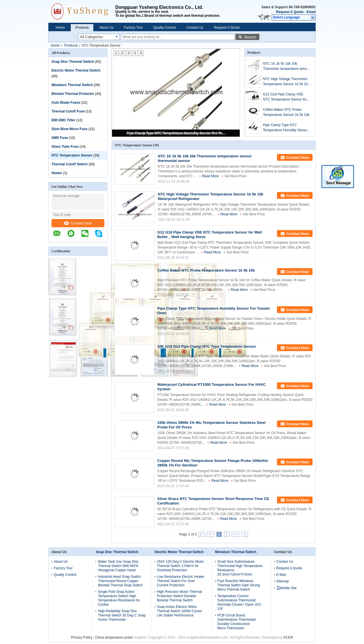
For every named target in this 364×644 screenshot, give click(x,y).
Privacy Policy (82, 637)
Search (250, 37)
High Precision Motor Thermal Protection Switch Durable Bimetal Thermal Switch (180, 596)
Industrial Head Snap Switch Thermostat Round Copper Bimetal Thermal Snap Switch (120, 581)
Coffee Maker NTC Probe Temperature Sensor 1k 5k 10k (286, 112)
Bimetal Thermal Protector (73, 94)
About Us (106, 28)
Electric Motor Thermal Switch (76, 70)
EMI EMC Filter (63, 120)
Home (60, 28)
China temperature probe (114, 637)
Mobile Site (287, 588)
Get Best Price (235, 176)
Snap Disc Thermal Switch (73, 62)
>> (235, 534)
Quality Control (165, 28)
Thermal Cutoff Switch (70, 164)
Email (311, 12)
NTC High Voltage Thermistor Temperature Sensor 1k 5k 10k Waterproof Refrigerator (286, 82)
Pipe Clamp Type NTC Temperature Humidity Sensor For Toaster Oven (176, 133)
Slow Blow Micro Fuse (70, 129)
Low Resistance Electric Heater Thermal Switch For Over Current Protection (181, 581)
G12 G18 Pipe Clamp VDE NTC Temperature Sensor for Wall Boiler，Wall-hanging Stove (285, 97)
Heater (57, 173)
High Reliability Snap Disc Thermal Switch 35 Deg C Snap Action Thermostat (122, 615)
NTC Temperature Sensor (72, 155)
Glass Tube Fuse (65, 147)
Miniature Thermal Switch (72, 85)
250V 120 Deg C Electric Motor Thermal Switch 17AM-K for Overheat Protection (180, 566)
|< (201, 534)
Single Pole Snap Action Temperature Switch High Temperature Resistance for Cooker (119, 598)
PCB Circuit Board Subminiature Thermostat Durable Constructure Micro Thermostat (236, 622)
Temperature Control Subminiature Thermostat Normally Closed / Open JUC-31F (240, 602)
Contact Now (78, 223)
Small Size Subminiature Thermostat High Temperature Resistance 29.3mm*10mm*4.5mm (240, 568)
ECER (288, 637)
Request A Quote (290, 12)
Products (82, 28)
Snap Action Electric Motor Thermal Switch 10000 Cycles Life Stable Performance (180, 611)
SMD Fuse (60, 138)
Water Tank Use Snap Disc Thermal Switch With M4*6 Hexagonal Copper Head (118, 566)
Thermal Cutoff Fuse (68, 111)
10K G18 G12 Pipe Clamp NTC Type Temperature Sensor (207, 346)
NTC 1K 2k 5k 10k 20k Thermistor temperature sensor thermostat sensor (287, 66)
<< (210, 534)
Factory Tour (133, 28)
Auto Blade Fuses (66, 103)
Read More (210, 176)
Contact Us (195, 28)
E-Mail (281, 575)
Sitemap (283, 581)
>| (245, 534)
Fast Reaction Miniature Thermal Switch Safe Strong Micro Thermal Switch (238, 585)
